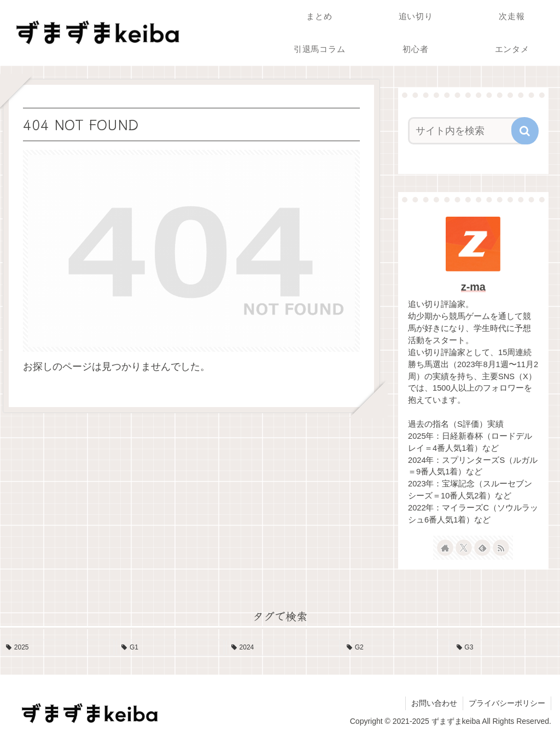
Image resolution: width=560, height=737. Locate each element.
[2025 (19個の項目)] (58, 648)
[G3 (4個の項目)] (506, 648)
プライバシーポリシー (507, 703)
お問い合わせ (434, 703)
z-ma (473, 287)
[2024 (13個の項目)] (283, 648)
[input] (468, 131)
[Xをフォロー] (464, 548)
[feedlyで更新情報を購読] (482, 548)
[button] (525, 131)
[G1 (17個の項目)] (170, 648)
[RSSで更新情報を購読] (501, 548)
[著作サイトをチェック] (445, 548)
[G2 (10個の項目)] (396, 648)
